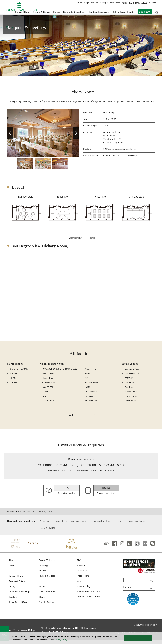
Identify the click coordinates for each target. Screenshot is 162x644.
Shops (42, 602)
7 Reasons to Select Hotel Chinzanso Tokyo (63, 525)
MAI (87, 382)
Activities (43, 575)
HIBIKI (45, 395)
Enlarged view (76, 241)
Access (82, 3)
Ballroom (13, 377)
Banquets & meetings (74, 12)
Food (119, 525)
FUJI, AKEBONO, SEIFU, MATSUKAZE (60, 373)
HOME (10, 516)
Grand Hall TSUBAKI (19, 373)
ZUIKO (45, 400)
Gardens (13, 602)
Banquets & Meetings (20, 596)
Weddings (103, 3)
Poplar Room (91, 395)
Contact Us (82, 575)
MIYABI (13, 382)
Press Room (83, 580)
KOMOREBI (47, 391)
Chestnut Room (132, 400)
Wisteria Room (49, 377)
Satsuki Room (131, 395)
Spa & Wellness (92, 3)
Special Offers (22, 12)
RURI (87, 377)
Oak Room (129, 386)
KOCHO (13, 386)
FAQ (79, 565)
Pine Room (130, 391)
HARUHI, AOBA (49, 386)
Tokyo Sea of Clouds (123, 12)
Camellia (89, 400)
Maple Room (91, 373)
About (77, 3)
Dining (12, 591)
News (80, 586)
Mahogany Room (132, 373)
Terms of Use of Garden (89, 602)
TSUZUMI (129, 382)
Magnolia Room (132, 377)
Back (71, 419)
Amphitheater (91, 404)
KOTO (88, 391)
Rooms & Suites (17, 586)
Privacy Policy (84, 591)
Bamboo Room (92, 386)
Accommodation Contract (90, 596)
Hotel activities (47, 532)
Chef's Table (130, 404)
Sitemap (81, 570)
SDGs (42, 591)
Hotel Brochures (136, 525)
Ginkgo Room (48, 404)
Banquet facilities (26, 516)
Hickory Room (48, 382)
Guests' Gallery (47, 607)
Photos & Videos (114, 3)
